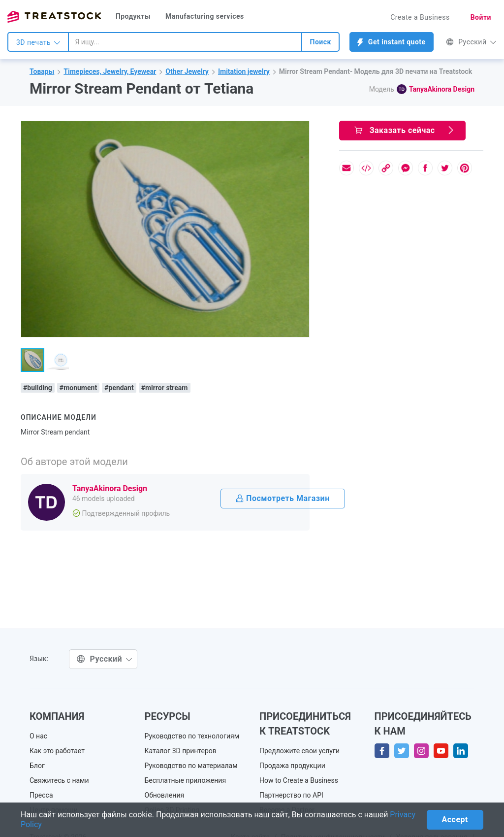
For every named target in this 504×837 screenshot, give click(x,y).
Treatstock (54, 17)
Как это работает (57, 751)
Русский (471, 42)
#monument (78, 388)
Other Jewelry (187, 71)
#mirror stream (165, 388)
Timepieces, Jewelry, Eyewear (110, 71)
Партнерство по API (291, 795)
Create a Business (420, 17)
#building (38, 388)
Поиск (320, 42)
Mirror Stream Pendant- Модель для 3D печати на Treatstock (376, 71)
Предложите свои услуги (299, 751)
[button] (300, 130)
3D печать (38, 42)
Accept (455, 820)
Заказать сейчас (405, 130)
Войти (481, 17)
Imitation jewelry (244, 71)
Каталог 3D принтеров (181, 751)
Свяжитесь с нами (59, 780)
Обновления (165, 795)
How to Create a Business (299, 780)
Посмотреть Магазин (283, 498)
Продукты (133, 16)
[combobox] (185, 42)
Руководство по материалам (191, 766)
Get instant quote (392, 42)
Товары (42, 71)
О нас (38, 736)
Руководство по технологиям (192, 736)
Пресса (41, 795)
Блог (37, 766)
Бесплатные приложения (186, 780)
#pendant (119, 388)
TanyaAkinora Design (442, 89)
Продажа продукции (292, 766)
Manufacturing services (205, 16)
